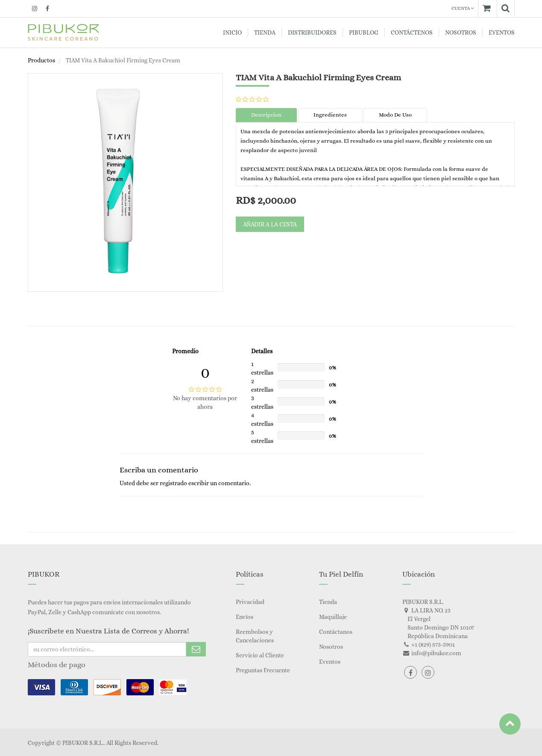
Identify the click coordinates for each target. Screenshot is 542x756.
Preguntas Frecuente (263, 670)
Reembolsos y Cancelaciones (255, 636)
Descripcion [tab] (266, 115)
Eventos (330, 662)
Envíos (245, 617)
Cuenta (463, 8)
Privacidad (250, 602)
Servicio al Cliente (260, 655)
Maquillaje (333, 617)
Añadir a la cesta (270, 224)
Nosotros (331, 647)
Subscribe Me (196, 649)
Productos (41, 60)
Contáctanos (336, 632)
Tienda (328, 602)
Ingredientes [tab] (330, 115)
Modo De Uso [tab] (395, 115)
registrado (173, 483)
